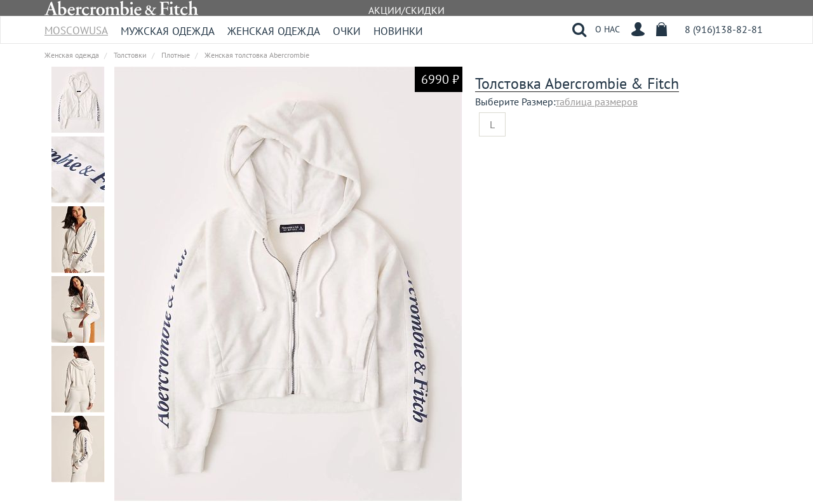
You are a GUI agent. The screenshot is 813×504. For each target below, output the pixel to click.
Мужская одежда (168, 31)
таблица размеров (597, 102)
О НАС (608, 29)
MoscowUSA (76, 26)
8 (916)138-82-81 (724, 29)
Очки (347, 31)
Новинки (398, 31)
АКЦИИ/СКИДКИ (406, 10)
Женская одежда (274, 31)
